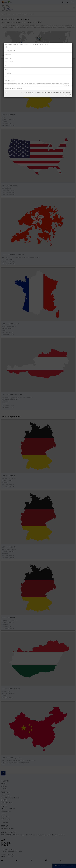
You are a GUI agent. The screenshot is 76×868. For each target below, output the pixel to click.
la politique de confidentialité (62, 93)
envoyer (68, 95)
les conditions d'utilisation (43, 93)
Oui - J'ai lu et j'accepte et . (46, 93)
